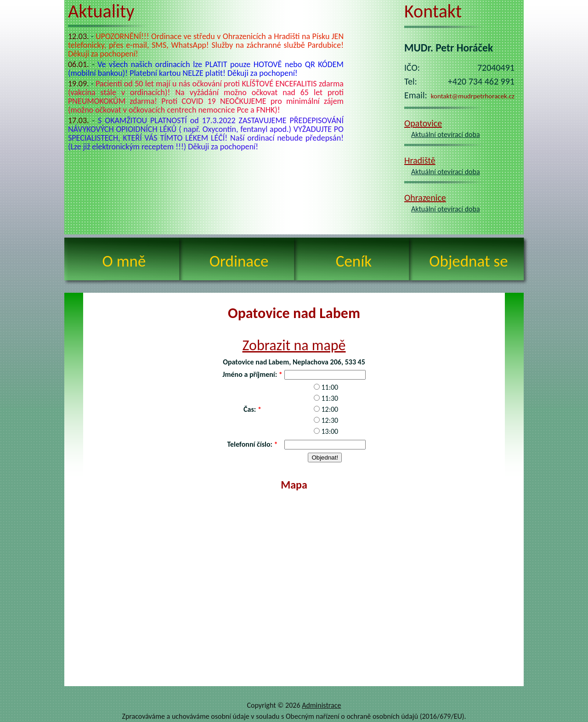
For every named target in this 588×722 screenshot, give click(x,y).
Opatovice (423, 123)
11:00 (330, 387)
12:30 (330, 420)
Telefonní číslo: (250, 444)
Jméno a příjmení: (250, 374)
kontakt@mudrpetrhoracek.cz (473, 96)
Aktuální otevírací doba (446, 134)
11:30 (330, 398)
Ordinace (239, 261)
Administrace (321, 705)
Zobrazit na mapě (294, 345)
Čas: (250, 409)
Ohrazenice (425, 198)
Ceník (354, 261)
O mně (124, 261)
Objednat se (468, 261)
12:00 (330, 409)
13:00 (330, 431)
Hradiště (420, 160)
